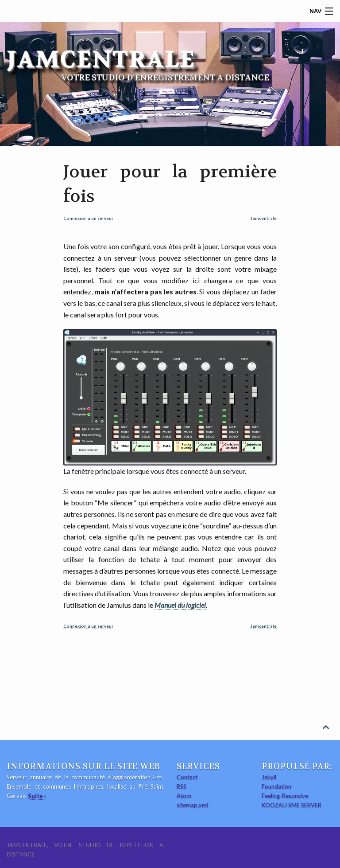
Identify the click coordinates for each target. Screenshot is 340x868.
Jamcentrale (264, 218)
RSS (182, 786)
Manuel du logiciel (180, 605)
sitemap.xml (192, 805)
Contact (187, 777)
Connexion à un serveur (88, 218)
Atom (184, 796)
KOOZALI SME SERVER (292, 805)
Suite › (37, 796)
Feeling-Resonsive (285, 796)
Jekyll (269, 777)
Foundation (276, 786)
